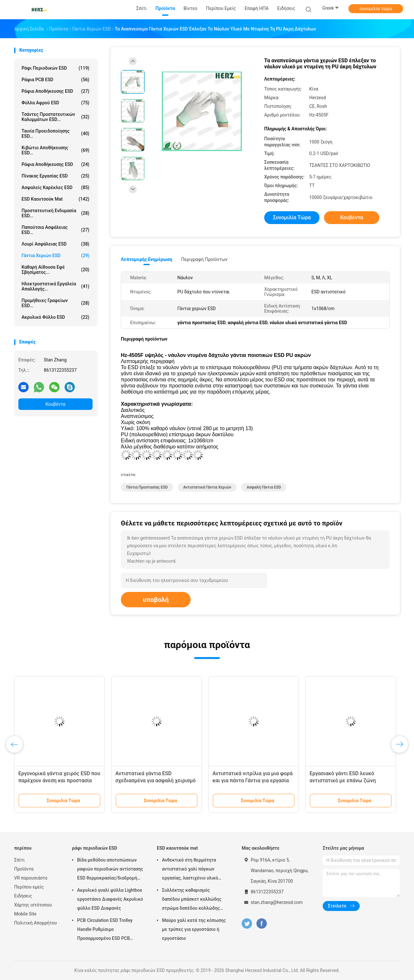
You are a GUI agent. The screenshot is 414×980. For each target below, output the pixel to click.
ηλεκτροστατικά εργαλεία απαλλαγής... (55, 286)
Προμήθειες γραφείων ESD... (55, 303)
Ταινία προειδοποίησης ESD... (55, 134)
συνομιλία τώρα (376, 9)
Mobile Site (25, 914)
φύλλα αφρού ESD (55, 103)
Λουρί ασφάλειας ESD (55, 244)
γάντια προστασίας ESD (147, 487)
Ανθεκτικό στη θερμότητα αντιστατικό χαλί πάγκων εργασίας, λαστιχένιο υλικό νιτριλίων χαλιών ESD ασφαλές (194, 870)
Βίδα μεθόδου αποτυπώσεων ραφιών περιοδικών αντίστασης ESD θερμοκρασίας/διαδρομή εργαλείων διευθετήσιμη (110, 870)
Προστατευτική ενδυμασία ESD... (55, 213)
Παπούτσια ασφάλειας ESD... (55, 230)
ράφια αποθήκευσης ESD (55, 91)
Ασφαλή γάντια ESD (264, 487)
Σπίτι (19, 860)
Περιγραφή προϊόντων (204, 259)
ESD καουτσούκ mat (55, 199)
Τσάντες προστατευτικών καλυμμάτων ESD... (55, 117)
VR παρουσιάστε (31, 878)
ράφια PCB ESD (55, 80)
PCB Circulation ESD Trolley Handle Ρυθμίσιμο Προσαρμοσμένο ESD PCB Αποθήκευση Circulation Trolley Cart (109, 930)
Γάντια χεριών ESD (55, 256)
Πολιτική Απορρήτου (36, 923)
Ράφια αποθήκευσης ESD (55, 164)
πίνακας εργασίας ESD (55, 176)
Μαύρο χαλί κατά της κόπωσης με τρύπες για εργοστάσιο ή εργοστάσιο (194, 929)
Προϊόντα (24, 869)
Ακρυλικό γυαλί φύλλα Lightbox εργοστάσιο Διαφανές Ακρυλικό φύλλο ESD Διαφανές (110, 899)
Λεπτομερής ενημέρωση (146, 259)
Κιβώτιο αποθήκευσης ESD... (55, 150)
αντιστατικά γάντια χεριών (207, 487)
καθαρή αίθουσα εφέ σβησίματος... (55, 270)
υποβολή (156, 600)
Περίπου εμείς (29, 887)
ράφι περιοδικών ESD (55, 68)
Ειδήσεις (23, 896)
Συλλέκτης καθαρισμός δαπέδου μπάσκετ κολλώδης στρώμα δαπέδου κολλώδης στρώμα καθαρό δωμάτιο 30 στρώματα (192, 900)
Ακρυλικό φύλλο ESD (55, 317)
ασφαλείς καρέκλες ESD (55, 187)
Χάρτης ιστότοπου (33, 905)
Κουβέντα (56, 404)
